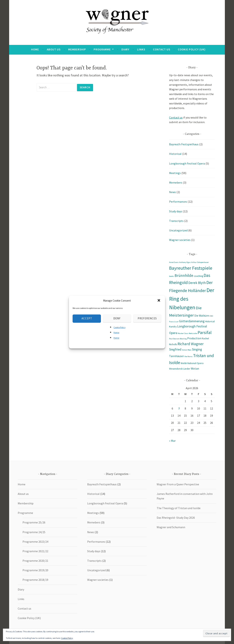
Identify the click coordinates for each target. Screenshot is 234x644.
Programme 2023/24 (35, 542)
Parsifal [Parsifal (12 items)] (205, 332)
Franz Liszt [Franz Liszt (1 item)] (174, 322)
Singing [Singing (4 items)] (197, 349)
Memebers (176, 182)
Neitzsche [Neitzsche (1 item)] (193, 333)
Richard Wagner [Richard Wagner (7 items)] (191, 344)
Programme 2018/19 (35, 580)
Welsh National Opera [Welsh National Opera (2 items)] (192, 363)
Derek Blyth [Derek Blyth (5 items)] (197, 283)
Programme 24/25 (34, 532)
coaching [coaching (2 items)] (198, 276)
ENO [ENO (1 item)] (211, 316)
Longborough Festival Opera (187, 163)
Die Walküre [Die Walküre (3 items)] (202, 315)
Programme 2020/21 (35, 561)
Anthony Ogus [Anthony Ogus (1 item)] (185, 262)
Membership (77, 49)
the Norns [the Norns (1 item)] (188, 356)
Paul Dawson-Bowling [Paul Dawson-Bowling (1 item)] (178, 339)
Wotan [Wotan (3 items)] (195, 368)
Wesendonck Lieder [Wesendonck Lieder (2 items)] (180, 369)
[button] (159, 301)
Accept (87, 318)
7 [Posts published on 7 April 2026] (179, 408)
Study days (176, 211)
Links (141, 49)
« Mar (172, 441)
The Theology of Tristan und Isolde (179, 508)
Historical (175, 154)
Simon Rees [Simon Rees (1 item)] (187, 350)
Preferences (147, 318)
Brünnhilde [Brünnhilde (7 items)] (184, 275)
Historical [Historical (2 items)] (210, 321)
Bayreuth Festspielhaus (184, 144)
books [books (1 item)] (172, 276)
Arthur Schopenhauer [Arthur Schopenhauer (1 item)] (200, 262)
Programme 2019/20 (35, 570)
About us (54, 49)
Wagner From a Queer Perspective (178, 484)
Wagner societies (180, 240)
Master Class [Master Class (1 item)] (183, 333)
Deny (117, 318)
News (172, 192)
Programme (102, 49)
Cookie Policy (120, 327)
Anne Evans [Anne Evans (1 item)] (174, 262)
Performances (178, 202)
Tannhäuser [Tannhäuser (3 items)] (177, 356)
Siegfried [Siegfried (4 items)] (175, 349)
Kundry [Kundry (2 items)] (173, 326)
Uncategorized (178, 230)
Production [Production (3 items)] (194, 338)
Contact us (162, 49)
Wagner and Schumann (171, 527)
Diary (125, 49)
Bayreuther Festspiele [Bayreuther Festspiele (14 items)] (191, 268)
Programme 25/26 (34, 522)
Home (116, 333)
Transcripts (176, 221)
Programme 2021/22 (35, 551)
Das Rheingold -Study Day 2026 (176, 518)
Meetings (175, 173)
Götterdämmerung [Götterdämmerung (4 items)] (192, 321)
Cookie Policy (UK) (192, 49)
